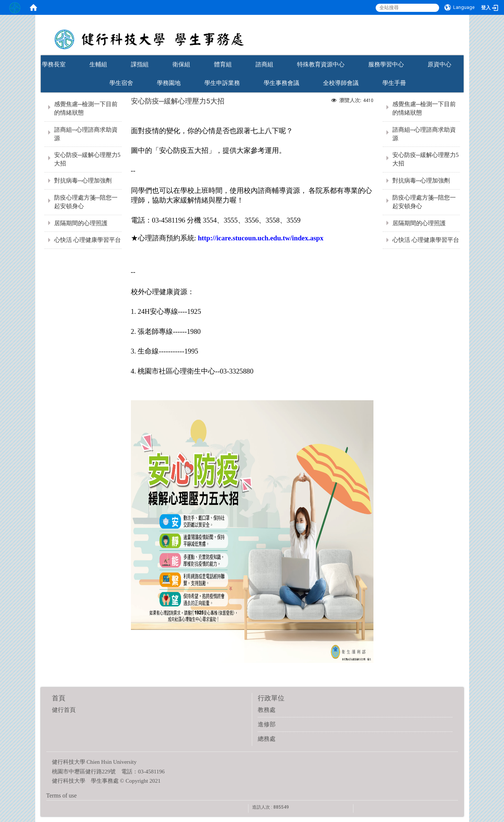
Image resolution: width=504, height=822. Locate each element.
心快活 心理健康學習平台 (88, 240)
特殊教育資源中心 (321, 64)
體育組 (223, 64)
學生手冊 (394, 83)
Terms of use (62, 795)
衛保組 (181, 64)
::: (460, 53)
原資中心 (439, 64)
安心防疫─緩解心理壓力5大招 (87, 159)
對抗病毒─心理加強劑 (83, 180)
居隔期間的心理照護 (81, 223)
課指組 (140, 64)
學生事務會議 (281, 83)
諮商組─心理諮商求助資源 (86, 134)
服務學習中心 (386, 64)
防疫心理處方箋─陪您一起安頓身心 (86, 202)
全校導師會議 (341, 83)
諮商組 (264, 64)
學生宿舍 (121, 83)
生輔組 (98, 64)
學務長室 (54, 64)
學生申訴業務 (222, 83)
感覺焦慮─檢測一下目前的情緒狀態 (86, 108)
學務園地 (169, 83)
